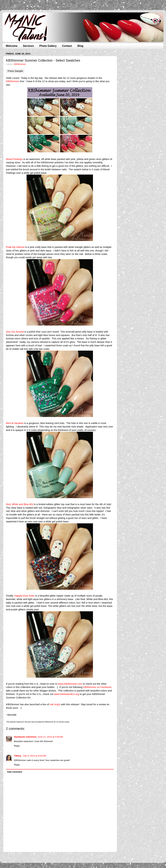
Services (28, 46)
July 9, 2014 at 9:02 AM (34, 756)
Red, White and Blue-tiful (20, 504)
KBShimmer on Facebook (97, 687)
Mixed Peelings (14, 159)
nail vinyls (55, 704)
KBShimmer (20, 64)
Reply (17, 746)
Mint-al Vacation (15, 423)
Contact (67, 46)
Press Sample (15, 71)
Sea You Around (15, 332)
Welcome (12, 46)
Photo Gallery (48, 46)
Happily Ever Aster (24, 596)
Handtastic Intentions (25, 737)
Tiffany (18, 756)
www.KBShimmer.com (70, 684)
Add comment (15, 772)
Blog (80, 46)
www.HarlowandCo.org (66, 694)
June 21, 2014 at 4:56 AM (50, 737)
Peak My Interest (15, 247)
